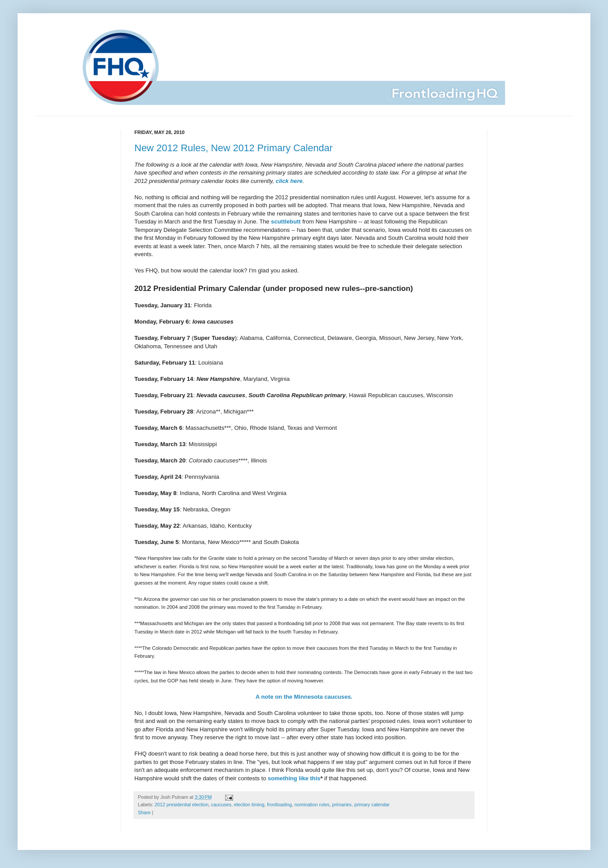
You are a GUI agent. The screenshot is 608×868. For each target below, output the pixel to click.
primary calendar (372, 805)
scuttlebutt (286, 222)
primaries (342, 805)
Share (144, 812)
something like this (294, 778)
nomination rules (312, 805)
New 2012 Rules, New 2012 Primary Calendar (234, 148)
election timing (249, 805)
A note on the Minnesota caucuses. (304, 697)
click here (289, 181)
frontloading (279, 805)
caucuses (221, 805)
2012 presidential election (182, 805)
